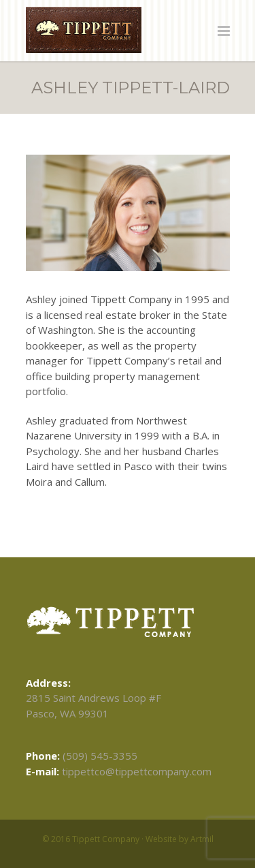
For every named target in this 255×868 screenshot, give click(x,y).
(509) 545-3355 (100, 756)
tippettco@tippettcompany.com (137, 771)
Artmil (202, 839)
